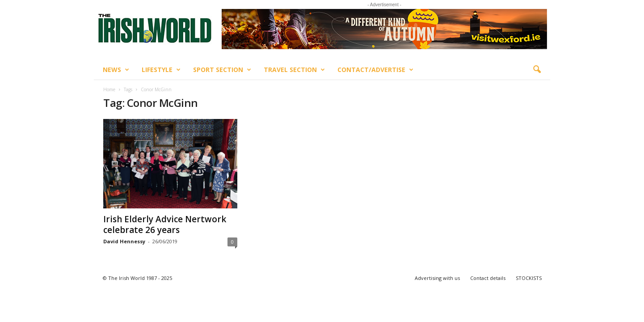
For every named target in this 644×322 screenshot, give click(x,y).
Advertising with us (437, 278)
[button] (537, 70)
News (116, 70)
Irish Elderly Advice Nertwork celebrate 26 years (165, 225)
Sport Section (222, 70)
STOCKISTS (529, 278)
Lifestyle (161, 70)
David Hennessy (124, 241)
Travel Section (294, 70)
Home (109, 89)
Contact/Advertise (375, 70)
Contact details (488, 278)
